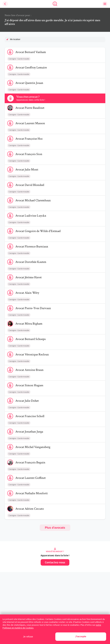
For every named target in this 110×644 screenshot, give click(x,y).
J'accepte (81, 636)
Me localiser (15, 39)
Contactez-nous (55, 562)
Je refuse (28, 637)
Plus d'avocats (55, 528)
